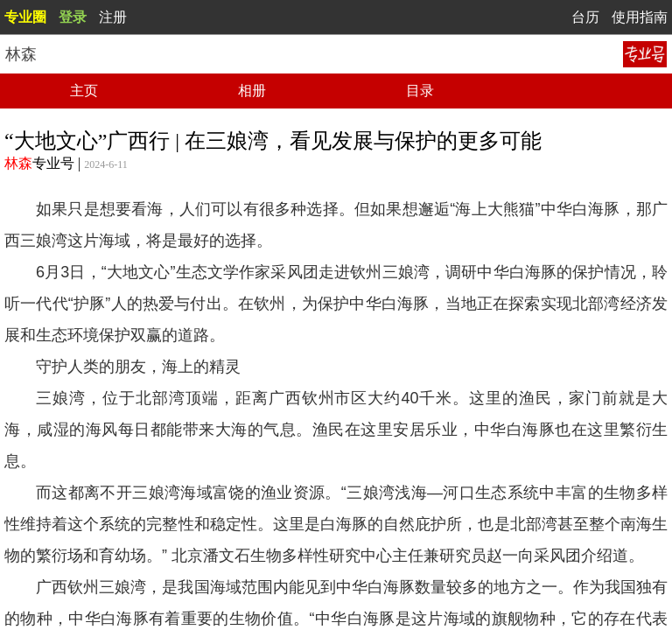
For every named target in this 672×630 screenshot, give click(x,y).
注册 (113, 17)
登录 (73, 17)
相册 (252, 91)
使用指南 (640, 17)
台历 (585, 17)
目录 (420, 91)
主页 (84, 91)
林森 (18, 163)
